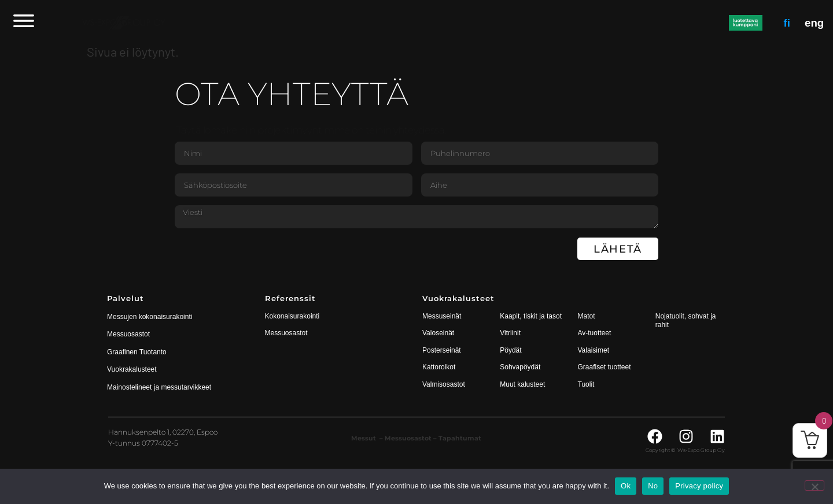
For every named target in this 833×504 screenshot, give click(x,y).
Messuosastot (286, 333)
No (653, 486)
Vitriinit (510, 333)
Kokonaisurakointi (292, 316)
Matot (587, 316)
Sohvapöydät (520, 367)
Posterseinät (442, 350)
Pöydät (511, 350)
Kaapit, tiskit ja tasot (531, 316)
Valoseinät (438, 333)
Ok (626, 486)
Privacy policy (699, 486)
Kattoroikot (439, 367)
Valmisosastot (444, 384)
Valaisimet (594, 350)
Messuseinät (442, 316)
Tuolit (587, 384)
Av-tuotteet (595, 333)
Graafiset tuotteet (605, 367)
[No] (814, 486)
